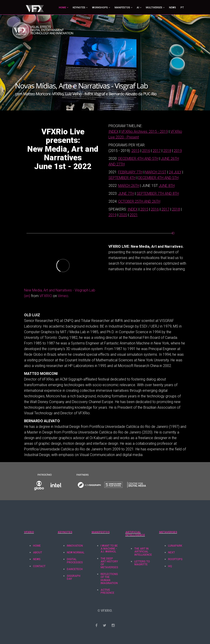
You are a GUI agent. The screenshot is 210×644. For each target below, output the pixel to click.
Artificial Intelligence (135, 534)
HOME (62, 8)
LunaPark (175, 546)
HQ (170, 566)
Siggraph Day (74, 577)
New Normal (76, 552)
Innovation (75, 546)
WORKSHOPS (100, 8)
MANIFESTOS (122, 8)
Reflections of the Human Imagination (109, 579)
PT (182, 8)
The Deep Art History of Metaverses (109, 563)
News (173, 8)
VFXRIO (46, 296)
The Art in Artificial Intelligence (143, 552)
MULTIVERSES (154, 8)
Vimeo (63, 296)
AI (138, 8)
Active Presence (107, 591)
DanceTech (75, 569)
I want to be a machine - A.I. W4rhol (109, 549)
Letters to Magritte (142, 563)
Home (37, 546)
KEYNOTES (79, 8)
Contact (39, 566)
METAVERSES (168, 532)
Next (172, 552)
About (38, 552)
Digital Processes (75, 561)
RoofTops (175, 559)
